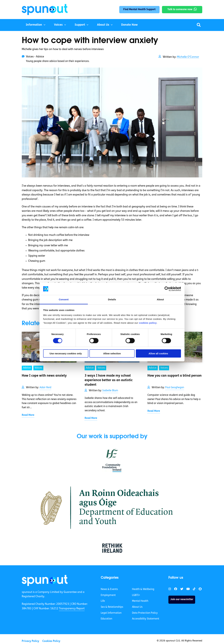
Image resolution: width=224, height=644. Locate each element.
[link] (45, 580)
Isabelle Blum (110, 391)
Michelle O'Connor (188, 57)
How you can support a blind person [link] (175, 376)
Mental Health (140, 601)
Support (80, 25)
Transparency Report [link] (72, 609)
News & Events (109, 589)
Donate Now (129, 25)
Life (103, 601)
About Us (103, 25)
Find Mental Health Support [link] (139, 10)
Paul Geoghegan (175, 388)
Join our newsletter (182, 599)
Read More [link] (28, 415)
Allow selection (112, 353)
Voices (58, 25)
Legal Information (111, 613)
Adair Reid (45, 388)
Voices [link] (38, 368)
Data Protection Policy (145, 613)
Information (34, 25)
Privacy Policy (30, 641)
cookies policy (148, 323)
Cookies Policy (51, 641)
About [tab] (160, 299)
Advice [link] (27, 368)
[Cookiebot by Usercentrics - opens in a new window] (167, 289)
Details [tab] (112, 299)
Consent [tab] (64, 299)
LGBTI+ (136, 595)
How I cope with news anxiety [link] (44, 376)
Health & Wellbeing (143, 589)
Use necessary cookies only (66, 353)
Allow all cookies (158, 353)
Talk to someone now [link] (180, 10)
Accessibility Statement (146, 619)
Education (106, 619)
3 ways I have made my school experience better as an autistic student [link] (109, 380)
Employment (108, 595)
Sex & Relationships (112, 607)
